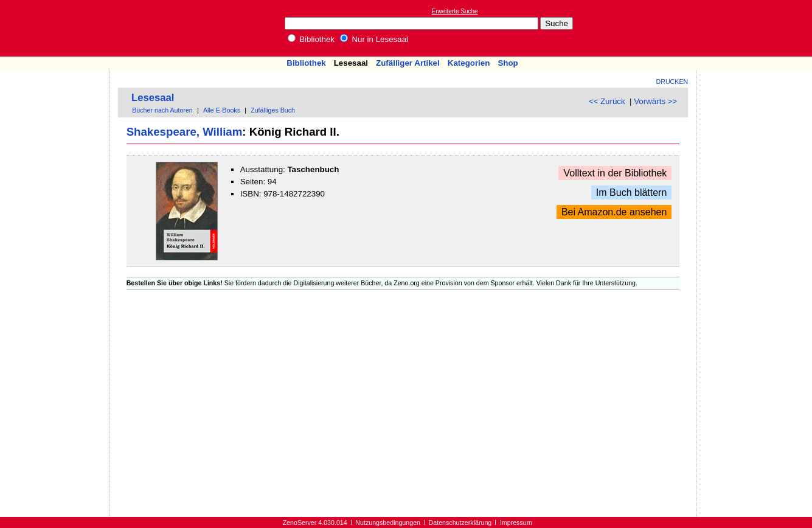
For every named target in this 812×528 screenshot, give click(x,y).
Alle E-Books (222, 110)
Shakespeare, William (185, 132)
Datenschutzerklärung (460, 523)
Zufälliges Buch (273, 110)
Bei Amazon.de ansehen (614, 212)
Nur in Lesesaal (374, 39)
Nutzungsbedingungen (388, 523)
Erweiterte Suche (455, 11)
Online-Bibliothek (58, 28)
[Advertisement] (756, 28)
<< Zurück (607, 101)
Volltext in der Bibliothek (615, 173)
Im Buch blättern (632, 193)
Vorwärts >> (655, 101)
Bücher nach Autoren (162, 110)
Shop (508, 63)
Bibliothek (311, 39)
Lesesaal (351, 63)
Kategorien (469, 63)
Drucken (672, 82)
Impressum (516, 523)
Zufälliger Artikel (408, 63)
